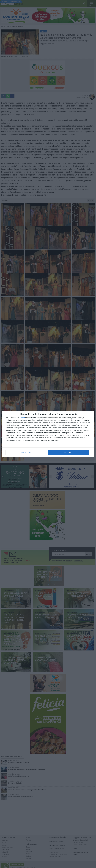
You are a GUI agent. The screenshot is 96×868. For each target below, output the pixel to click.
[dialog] (48, 434)
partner (22, 418)
